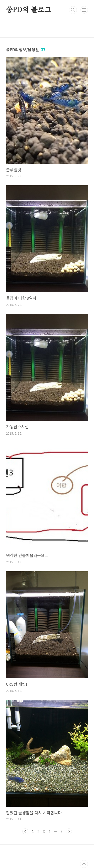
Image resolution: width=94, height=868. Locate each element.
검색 (73, 10)
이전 (25, 831)
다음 (69, 831)
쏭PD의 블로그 (29, 10)
